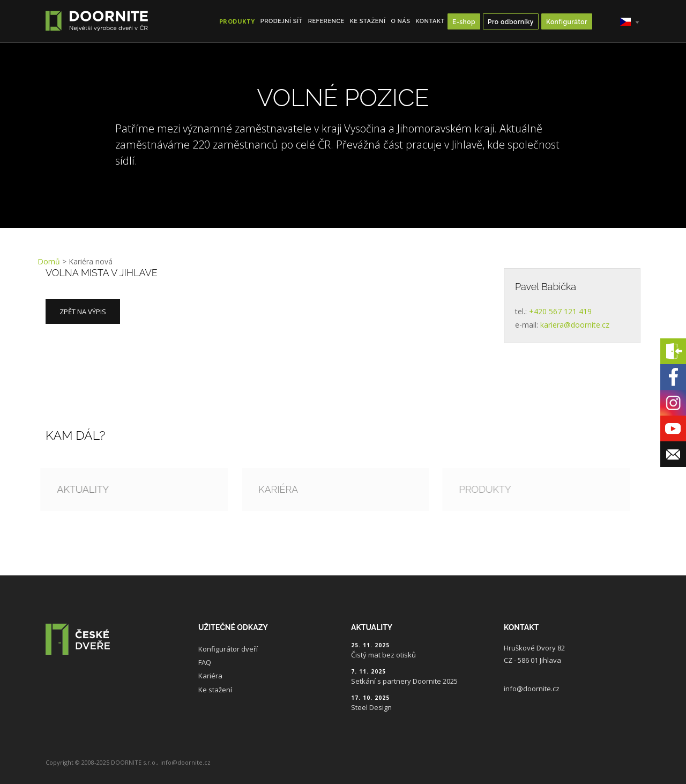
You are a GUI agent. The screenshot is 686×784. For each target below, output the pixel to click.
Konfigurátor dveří (228, 649)
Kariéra (210, 676)
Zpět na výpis (83, 312)
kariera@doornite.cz (575, 325)
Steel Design (371, 707)
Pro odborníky (511, 22)
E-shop (464, 22)
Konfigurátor (567, 22)
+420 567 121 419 (560, 311)
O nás (400, 21)
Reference (326, 21)
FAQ (205, 662)
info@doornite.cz (532, 689)
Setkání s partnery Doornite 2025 (404, 681)
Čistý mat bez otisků (383, 655)
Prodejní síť (282, 21)
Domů (49, 261)
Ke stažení (368, 21)
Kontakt (430, 21)
